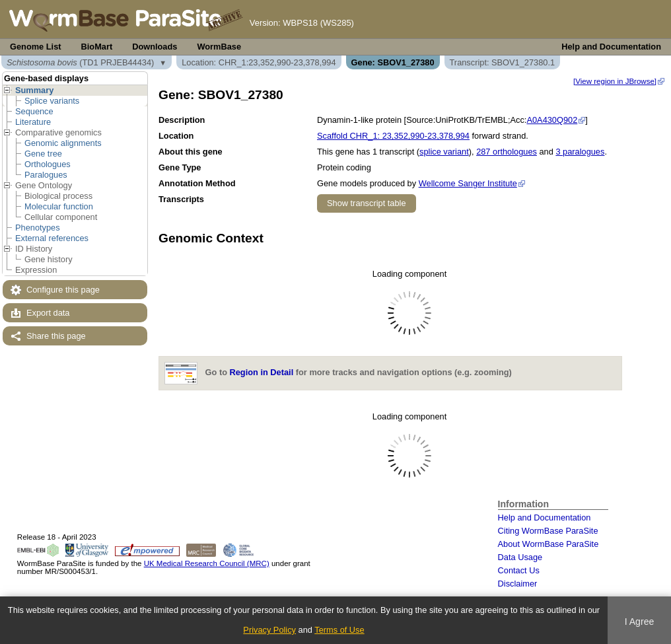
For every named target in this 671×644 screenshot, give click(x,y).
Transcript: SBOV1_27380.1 (503, 62)
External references (52, 238)
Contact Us (519, 570)
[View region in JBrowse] (615, 81)
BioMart (97, 47)
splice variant (444, 152)
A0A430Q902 (552, 120)
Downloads (155, 47)
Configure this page (63, 290)
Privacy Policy (269, 630)
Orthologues (48, 164)
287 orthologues (507, 152)
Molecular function (59, 206)
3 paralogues (580, 152)
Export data (48, 313)
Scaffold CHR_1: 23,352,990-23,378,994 (393, 136)
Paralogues (46, 175)
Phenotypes (38, 228)
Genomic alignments (63, 143)
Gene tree (43, 154)
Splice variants (52, 101)
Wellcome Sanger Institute (468, 183)
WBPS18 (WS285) (318, 23)
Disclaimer (518, 584)
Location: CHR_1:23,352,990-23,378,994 (259, 62)
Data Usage (520, 557)
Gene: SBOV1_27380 (393, 62)
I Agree (640, 622)
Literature (33, 122)
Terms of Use (339, 630)
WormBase (219, 47)
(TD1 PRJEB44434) (80, 62)
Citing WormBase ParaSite (548, 531)
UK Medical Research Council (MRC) (207, 563)
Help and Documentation (611, 47)
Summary (34, 90)
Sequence (34, 111)
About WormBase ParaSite (548, 544)
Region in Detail (262, 373)
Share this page (56, 336)
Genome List (36, 47)
